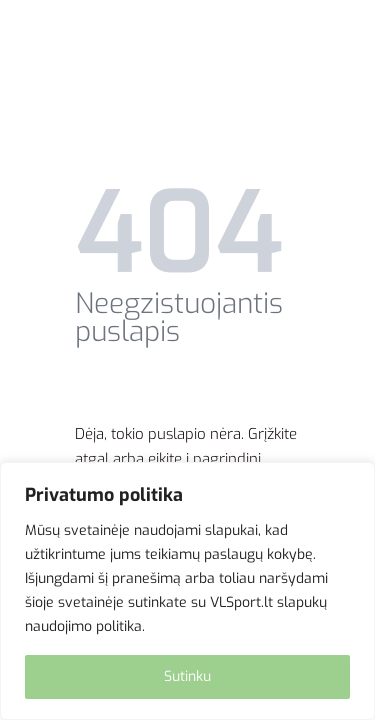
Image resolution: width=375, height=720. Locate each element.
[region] (187, 591)
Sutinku (187, 676)
